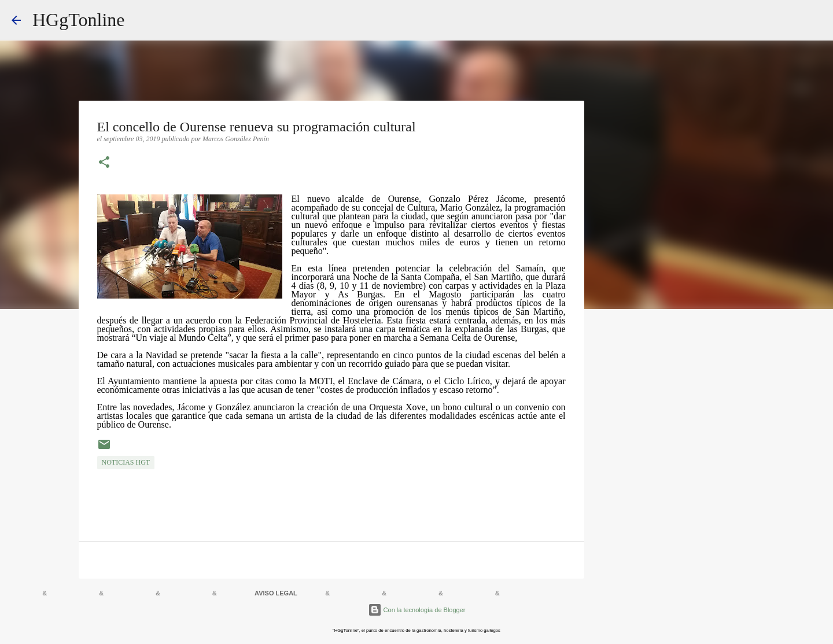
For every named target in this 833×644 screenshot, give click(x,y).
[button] (104, 163)
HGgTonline (79, 20)
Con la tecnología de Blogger (417, 610)
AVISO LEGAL (276, 593)
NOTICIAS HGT (126, 462)
